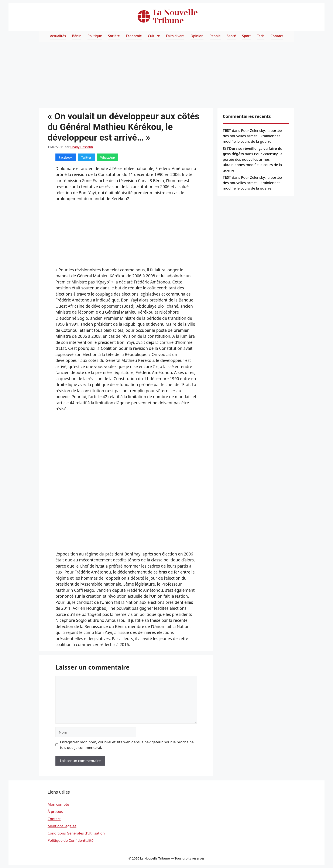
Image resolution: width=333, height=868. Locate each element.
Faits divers (175, 36)
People (215, 36)
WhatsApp (108, 157)
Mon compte (58, 804)
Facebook (66, 157)
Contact (277, 36)
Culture (154, 36)
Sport (246, 36)
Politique (95, 36)
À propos (55, 811)
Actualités (58, 36)
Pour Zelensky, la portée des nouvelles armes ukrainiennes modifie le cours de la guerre (252, 136)
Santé (231, 36)
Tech (261, 36)
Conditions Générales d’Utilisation (76, 833)
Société (114, 36)
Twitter (86, 157)
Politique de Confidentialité (71, 840)
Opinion (197, 36)
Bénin (77, 36)
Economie (134, 36)
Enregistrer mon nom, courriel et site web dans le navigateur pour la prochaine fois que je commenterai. (127, 745)
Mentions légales (62, 826)
